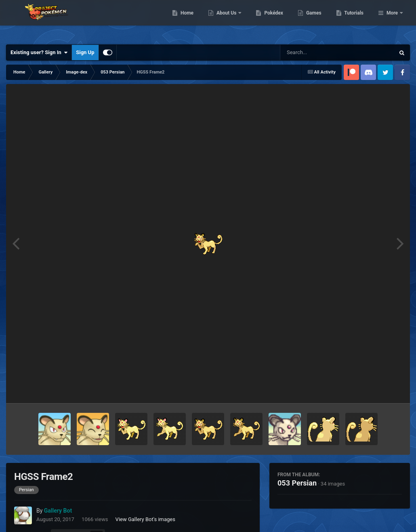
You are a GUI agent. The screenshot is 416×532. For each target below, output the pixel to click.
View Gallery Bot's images (145, 519)
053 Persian (297, 483)
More (392, 20)
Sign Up (85, 52)
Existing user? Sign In (39, 53)
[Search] (317, 53)
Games (355, 20)
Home (228, 20)
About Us (268, 20)
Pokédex (315, 20)
